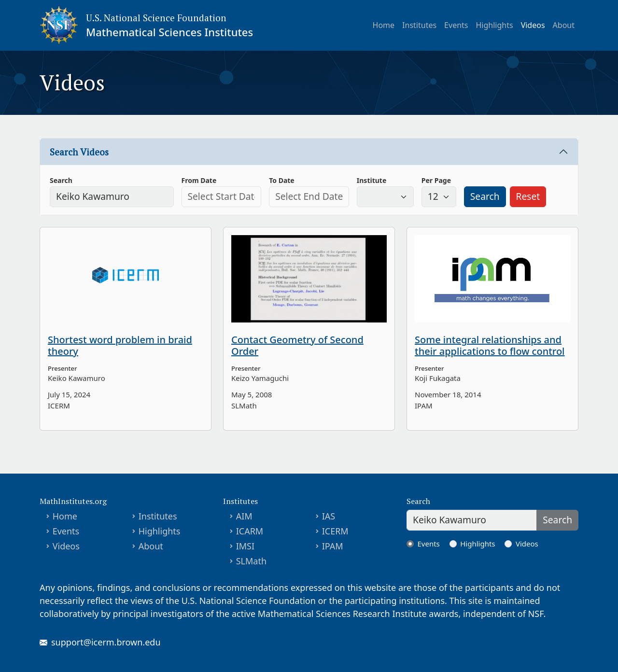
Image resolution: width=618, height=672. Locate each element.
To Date (282, 180)
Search (61, 180)
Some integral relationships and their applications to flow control (490, 345)
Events (456, 25)
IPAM (333, 546)
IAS (329, 516)
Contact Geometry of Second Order (297, 345)
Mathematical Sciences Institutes (169, 32)
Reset (528, 196)
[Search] (472, 520)
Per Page (436, 180)
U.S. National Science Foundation (156, 18)
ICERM (335, 531)
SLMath (251, 561)
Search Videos (79, 152)
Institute (372, 180)
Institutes (419, 25)
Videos (533, 25)
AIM (244, 516)
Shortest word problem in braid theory (120, 345)
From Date (199, 180)
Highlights (495, 25)
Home (384, 25)
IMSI (245, 546)
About (564, 25)
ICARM (250, 531)
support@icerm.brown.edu (106, 642)
